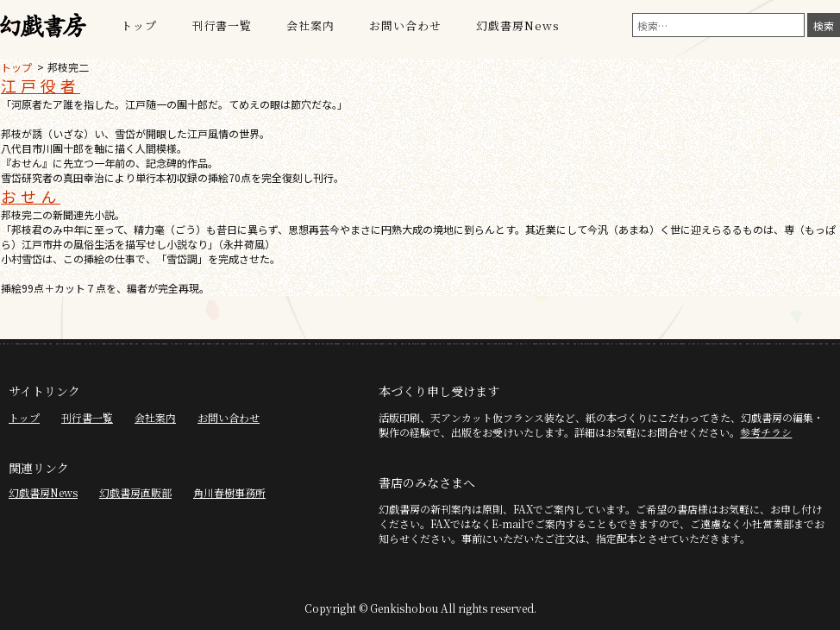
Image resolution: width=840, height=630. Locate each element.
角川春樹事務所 (229, 492)
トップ (139, 25)
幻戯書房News (518, 25)
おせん (31, 196)
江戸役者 (41, 85)
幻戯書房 (43, 26)
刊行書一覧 (222, 25)
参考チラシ (766, 432)
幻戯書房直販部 (135, 492)
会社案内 (310, 25)
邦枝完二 (68, 67)
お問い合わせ (405, 25)
